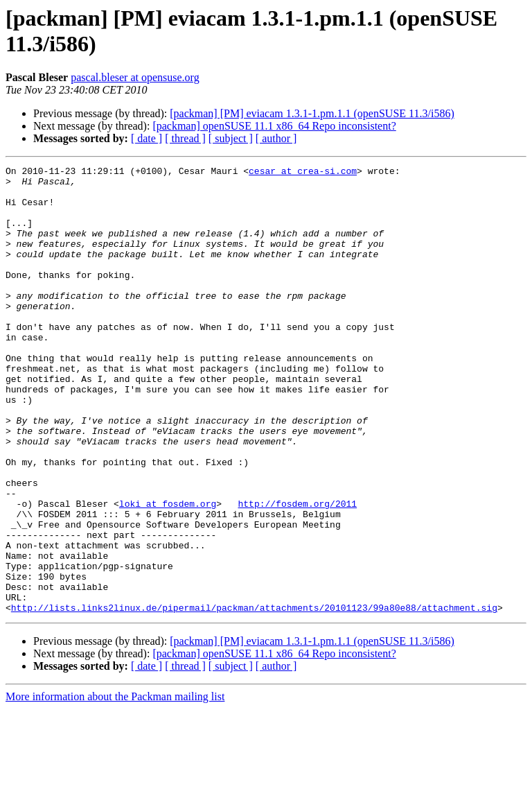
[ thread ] (185, 138)
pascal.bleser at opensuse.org (135, 77)
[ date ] (147, 138)
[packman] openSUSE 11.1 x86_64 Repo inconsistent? (274, 126)
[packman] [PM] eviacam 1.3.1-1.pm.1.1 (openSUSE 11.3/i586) (312, 113)
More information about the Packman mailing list (115, 786)
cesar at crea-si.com (303, 173)
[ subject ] (231, 138)
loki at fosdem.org (168, 572)
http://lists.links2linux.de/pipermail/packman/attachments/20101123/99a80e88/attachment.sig (254, 697)
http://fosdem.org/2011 (297, 572)
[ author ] (276, 138)
